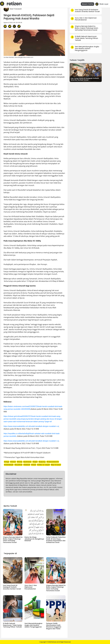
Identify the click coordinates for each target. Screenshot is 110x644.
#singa (7, 462)
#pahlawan (27, 462)
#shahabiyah (9, 465)
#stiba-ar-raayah (43, 465)
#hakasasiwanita (53, 462)
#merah (13, 462)
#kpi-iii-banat (56, 465)
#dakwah (27, 465)
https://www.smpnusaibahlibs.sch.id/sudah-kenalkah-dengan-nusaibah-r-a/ (31, 426)
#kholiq (20, 462)
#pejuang (42, 462)
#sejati (35, 462)
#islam (34, 465)
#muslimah (18, 465)
